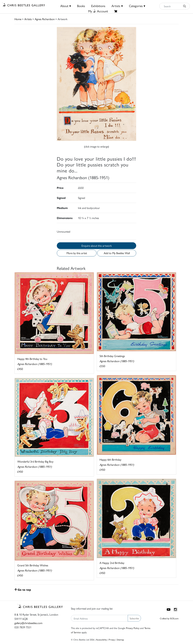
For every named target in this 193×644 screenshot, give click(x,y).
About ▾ (66, 6)
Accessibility (101, 639)
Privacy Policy (133, 628)
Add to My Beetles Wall (117, 253)
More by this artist (77, 253)
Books (81, 6)
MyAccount (98, 11)
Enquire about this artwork (97, 246)
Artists (28, 19)
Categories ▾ (137, 6)
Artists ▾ (117, 6)
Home (18, 19)
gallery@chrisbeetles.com (28, 623)
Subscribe (134, 618)
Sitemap (120, 639)
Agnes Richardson (45, 19)
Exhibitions (98, 6)
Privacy (112, 639)
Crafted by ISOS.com (169, 618)
